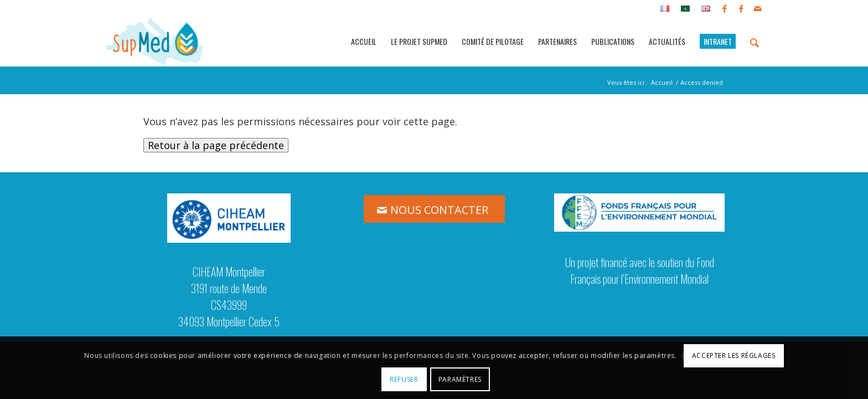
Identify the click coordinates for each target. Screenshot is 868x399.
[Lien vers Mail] (758, 8)
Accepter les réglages (734, 355)
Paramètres (460, 379)
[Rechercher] (755, 42)
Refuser (404, 379)
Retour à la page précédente (216, 145)
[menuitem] (665, 9)
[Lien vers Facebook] (724, 8)
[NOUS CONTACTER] (434, 209)
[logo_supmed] (155, 42)
